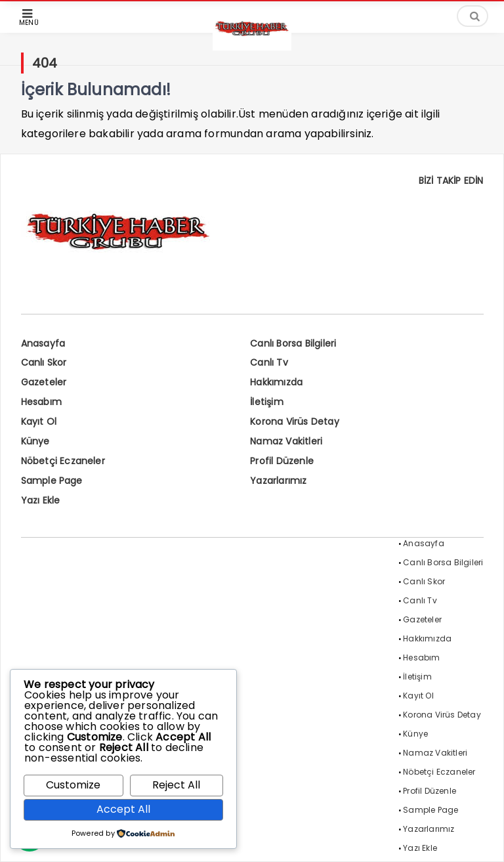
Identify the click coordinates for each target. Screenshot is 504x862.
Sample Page (52, 481)
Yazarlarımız (278, 481)
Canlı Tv (269, 362)
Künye (35, 441)
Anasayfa (43, 343)
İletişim (267, 402)
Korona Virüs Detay (295, 421)
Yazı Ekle (41, 500)
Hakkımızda (276, 382)
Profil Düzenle (282, 461)
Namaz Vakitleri (286, 441)
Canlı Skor (44, 362)
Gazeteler (44, 382)
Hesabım (41, 402)
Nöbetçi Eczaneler (63, 461)
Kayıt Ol (39, 421)
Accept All (123, 809)
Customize (73, 785)
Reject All (176, 785)
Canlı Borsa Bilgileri (293, 343)
